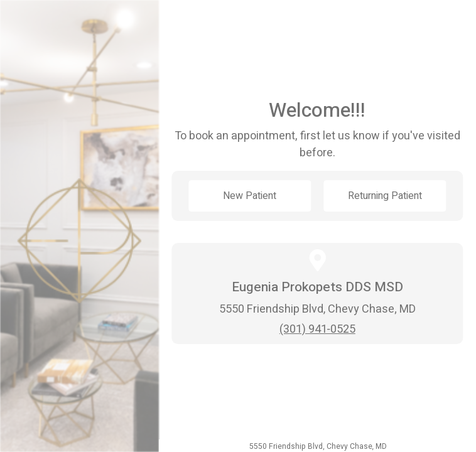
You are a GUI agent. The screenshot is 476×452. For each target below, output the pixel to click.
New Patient (250, 196)
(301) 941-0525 (317, 329)
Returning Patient (385, 196)
